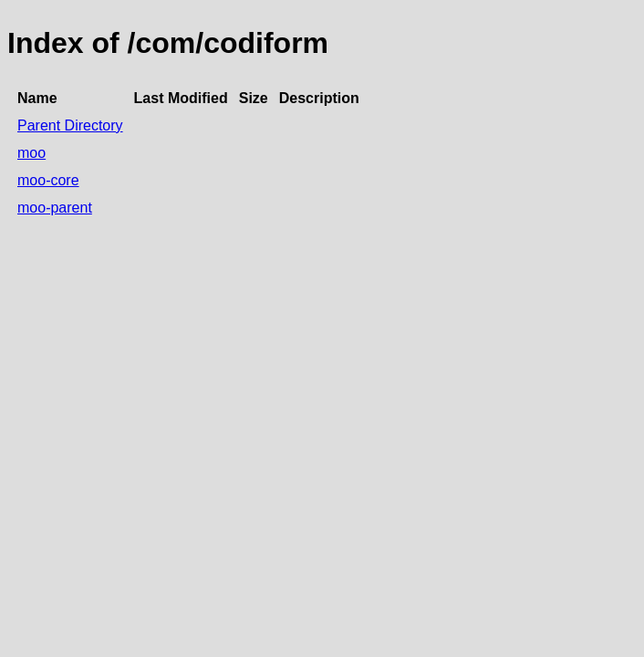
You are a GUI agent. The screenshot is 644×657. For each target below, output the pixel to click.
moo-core (48, 180)
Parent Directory (70, 125)
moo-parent (55, 208)
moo (31, 153)
